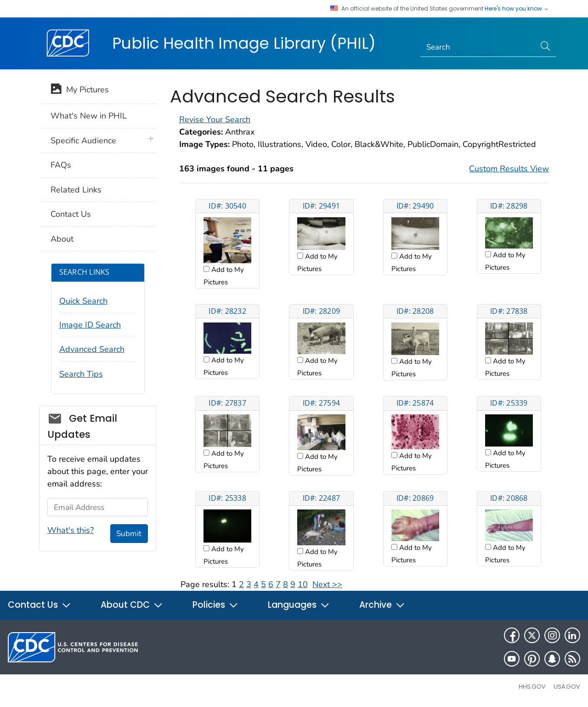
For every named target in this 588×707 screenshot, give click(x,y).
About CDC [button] (132, 605)
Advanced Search (92, 349)
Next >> (327, 584)
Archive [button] (382, 605)
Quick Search (83, 301)
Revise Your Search (215, 119)
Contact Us (71, 214)
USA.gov (567, 687)
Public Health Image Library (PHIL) (244, 43)
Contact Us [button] (40, 605)
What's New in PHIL (89, 116)
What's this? (71, 530)
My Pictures (80, 90)
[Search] (478, 47)
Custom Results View (509, 169)
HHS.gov (532, 687)
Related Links (76, 190)
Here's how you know (517, 9)
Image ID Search (90, 325)
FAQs (61, 165)
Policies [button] (215, 605)
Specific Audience (83, 141)
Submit (129, 534)
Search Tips (81, 374)
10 (303, 584)
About (62, 239)
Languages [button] (299, 605)
